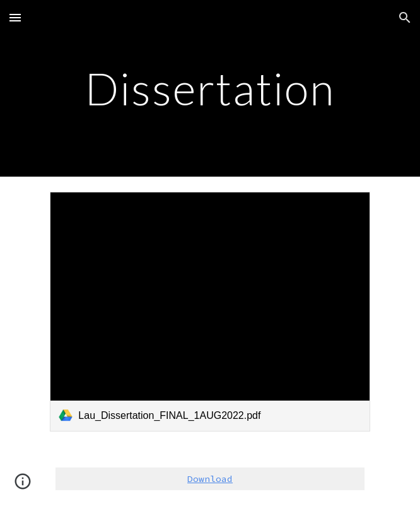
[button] (15, 17)
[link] (210, 312)
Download (210, 479)
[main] (210, 89)
